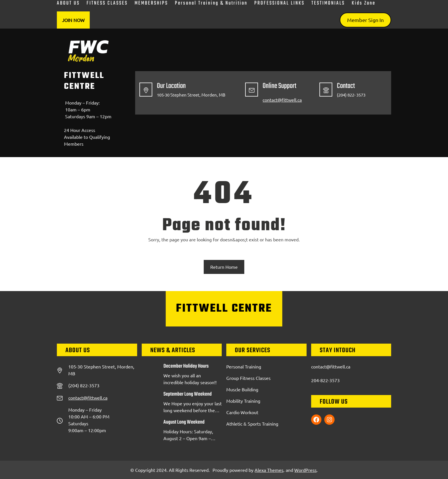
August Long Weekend (184, 422)
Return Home (224, 267)
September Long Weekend (188, 394)
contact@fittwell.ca (282, 100)
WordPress (305, 470)
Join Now (73, 20)
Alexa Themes (269, 470)
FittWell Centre (84, 81)
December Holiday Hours (186, 366)
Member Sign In (365, 20)
